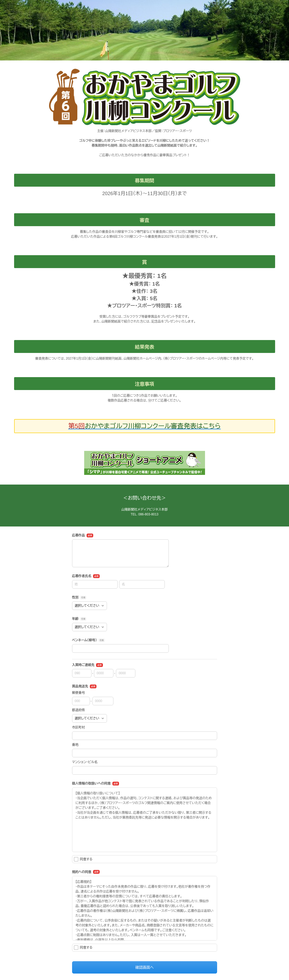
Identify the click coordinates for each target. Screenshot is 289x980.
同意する (83, 859)
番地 (75, 745)
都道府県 (79, 710)
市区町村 (79, 727)
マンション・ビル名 (85, 762)
